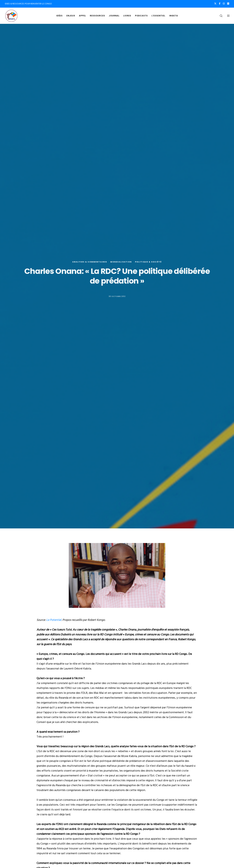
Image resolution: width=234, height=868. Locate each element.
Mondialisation (121, 262)
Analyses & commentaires (90, 262)
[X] (215, 4)
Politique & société (148, 262)
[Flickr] (228, 4)
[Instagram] (224, 4)
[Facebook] (220, 4)
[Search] (219, 16)
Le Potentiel (54, 620)
